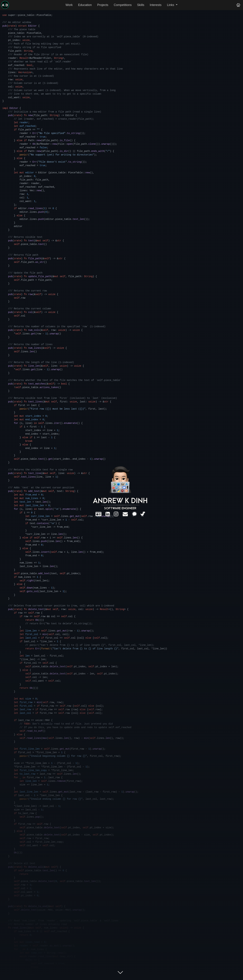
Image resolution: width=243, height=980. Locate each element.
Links (171, 5)
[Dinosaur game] (143, 514)
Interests (156, 5)
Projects (103, 5)
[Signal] (134, 514)
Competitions (123, 5)
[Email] (125, 514)
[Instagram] (116, 514)
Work (69, 5)
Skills (141, 5)
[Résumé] (98, 514)
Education (85, 5)
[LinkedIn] (108, 514)
